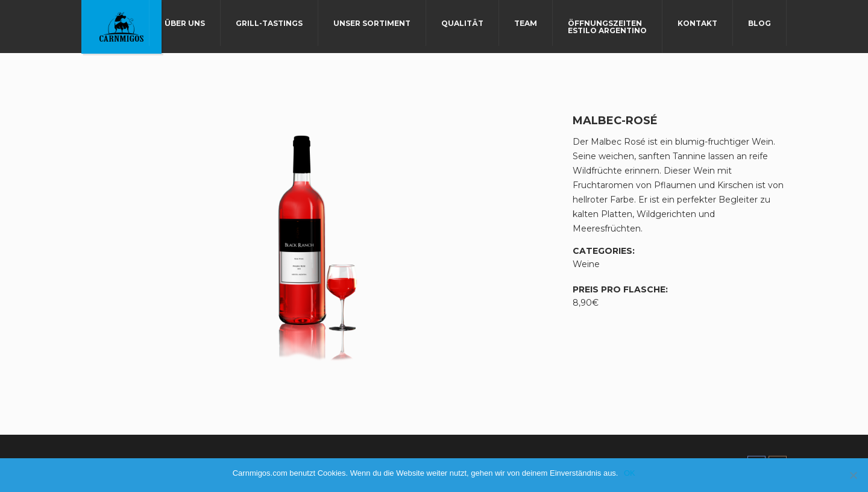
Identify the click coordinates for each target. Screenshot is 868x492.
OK (630, 473)
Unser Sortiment (372, 23)
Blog (759, 23)
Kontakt (697, 23)
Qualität (462, 23)
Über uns (185, 23)
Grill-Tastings (269, 23)
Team (526, 23)
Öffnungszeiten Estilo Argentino (607, 27)
